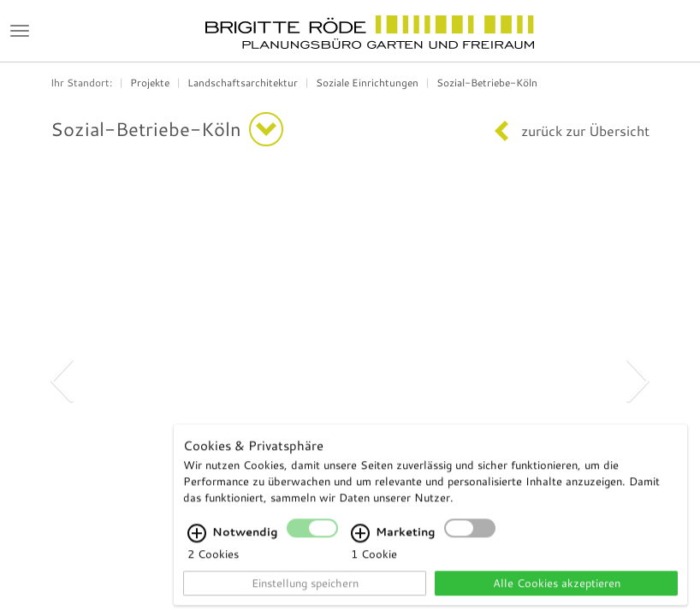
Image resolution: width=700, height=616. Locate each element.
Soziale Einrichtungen (367, 83)
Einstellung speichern (305, 590)
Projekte (150, 83)
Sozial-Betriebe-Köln (487, 83)
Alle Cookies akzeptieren (557, 590)
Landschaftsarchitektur (243, 83)
